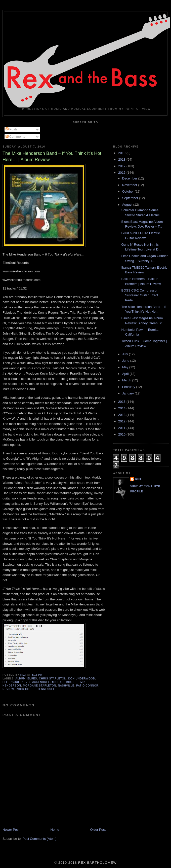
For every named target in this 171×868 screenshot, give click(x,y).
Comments (15, 137)
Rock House (26, 689)
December (130, 178)
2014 (122, 408)
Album (20, 679)
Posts (12, 129)
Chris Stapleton (53, 679)
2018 (122, 159)
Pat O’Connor (87, 686)
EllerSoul (11, 682)
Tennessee (46, 689)
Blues (32, 679)
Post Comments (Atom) (40, 839)
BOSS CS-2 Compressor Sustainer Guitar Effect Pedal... (140, 295)
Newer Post (11, 830)
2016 (122, 173)
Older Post (98, 830)
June (126, 361)
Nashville (66, 686)
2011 (122, 428)
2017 (122, 166)
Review (8, 689)
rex (138, 479)
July (126, 354)
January (129, 393)
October (129, 191)
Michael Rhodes (65, 682)
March (127, 380)
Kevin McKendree (36, 682)
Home (55, 830)
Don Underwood (82, 679)
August (128, 205)
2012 (122, 421)
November (130, 185)
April (126, 374)
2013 (122, 415)
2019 (122, 153)
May (126, 367)
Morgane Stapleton (39, 686)
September (131, 198)
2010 (122, 434)
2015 (122, 402)
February (129, 387)
